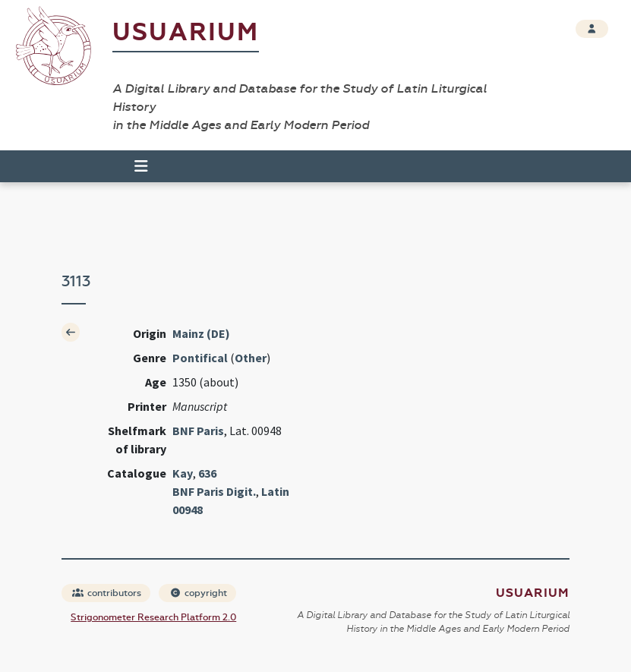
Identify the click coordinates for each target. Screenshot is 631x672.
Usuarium (186, 32)
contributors (107, 593)
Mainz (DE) (201, 333)
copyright (198, 593)
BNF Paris (198, 431)
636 (207, 473)
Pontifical (200, 358)
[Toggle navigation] (134, 166)
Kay (183, 473)
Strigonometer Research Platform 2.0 (153, 617)
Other (251, 358)
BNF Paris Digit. (214, 491)
